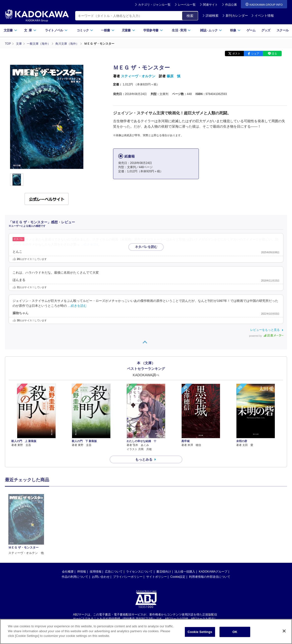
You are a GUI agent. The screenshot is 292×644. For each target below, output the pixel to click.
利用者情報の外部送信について (210, 526)
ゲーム (251, 30)
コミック (85, 30)
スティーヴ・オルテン (138, 76)
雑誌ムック (211, 30)
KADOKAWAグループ (213, 521)
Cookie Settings (200, 632)
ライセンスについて (139, 521)
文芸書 (10, 30)
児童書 (128, 30)
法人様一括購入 (185, 521)
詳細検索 (210, 16)
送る (274, 54)
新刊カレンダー (235, 16)
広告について (114, 521)
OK (235, 632)
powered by (266, 336)
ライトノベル (56, 30)
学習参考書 (153, 30)
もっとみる (144, 459)
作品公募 (231, 5)
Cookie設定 (178, 526)
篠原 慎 (174, 76)
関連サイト (210, 5)
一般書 (108, 30)
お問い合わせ (101, 526)
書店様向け (164, 521)
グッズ (266, 30)
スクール (283, 30)
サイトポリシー (157, 526)
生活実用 (181, 30)
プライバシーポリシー (128, 526)
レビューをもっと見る (265, 330)
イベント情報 (263, 16)
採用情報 (96, 521)
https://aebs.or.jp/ (128, 572)
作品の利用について (75, 526)
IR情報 (82, 521)
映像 (235, 30)
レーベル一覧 (187, 5)
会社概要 (68, 521)
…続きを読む (90, 244)
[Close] (284, 631)
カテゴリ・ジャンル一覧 (154, 5)
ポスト (236, 54)
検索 (190, 16)
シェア (255, 54)
